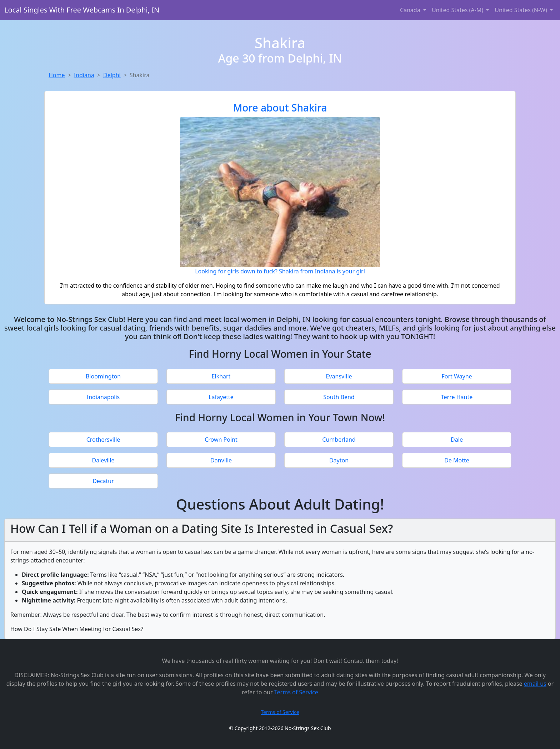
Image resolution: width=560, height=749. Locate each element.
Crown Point (221, 440)
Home (57, 75)
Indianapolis (103, 397)
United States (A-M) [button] (458, 10)
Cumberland (339, 440)
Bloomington (103, 376)
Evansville (339, 376)
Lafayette (221, 397)
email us (535, 684)
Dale (457, 440)
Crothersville (103, 440)
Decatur (103, 481)
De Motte (457, 460)
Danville (221, 460)
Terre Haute (457, 397)
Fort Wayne (457, 376)
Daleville (103, 460)
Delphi (112, 75)
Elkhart (221, 376)
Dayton (339, 460)
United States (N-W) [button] (522, 10)
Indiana (84, 75)
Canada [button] (411, 10)
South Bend (339, 397)
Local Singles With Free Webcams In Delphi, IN (82, 10)
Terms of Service (296, 692)
